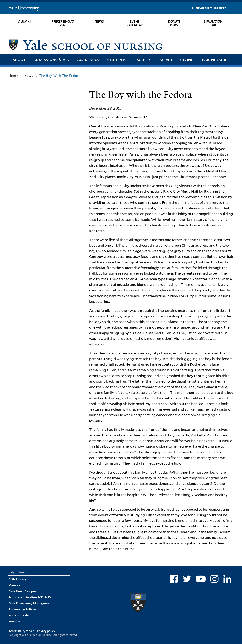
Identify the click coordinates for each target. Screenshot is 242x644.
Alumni (24, 21)
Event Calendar (135, 23)
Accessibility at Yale (21, 631)
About (19, 59)
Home (13, 76)
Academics (88, 59)
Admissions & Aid (51, 59)
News (99, 21)
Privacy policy (46, 631)
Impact (165, 59)
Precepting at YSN (63, 23)
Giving (187, 59)
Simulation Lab (213, 23)
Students (117, 59)
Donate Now (174, 23)
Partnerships (216, 59)
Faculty (142, 59)
